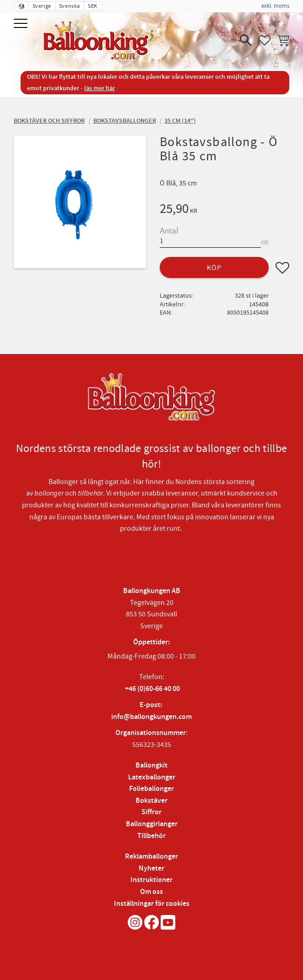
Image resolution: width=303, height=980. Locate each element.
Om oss (151, 892)
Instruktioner (151, 880)
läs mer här (100, 88)
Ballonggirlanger (152, 824)
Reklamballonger (151, 857)
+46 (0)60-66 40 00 (152, 689)
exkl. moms (275, 6)
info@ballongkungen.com (151, 717)
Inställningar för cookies (152, 904)
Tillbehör (151, 836)
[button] (22, 24)
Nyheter (151, 868)
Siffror (151, 812)
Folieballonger (151, 789)
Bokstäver (151, 801)
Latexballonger (152, 777)
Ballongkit (151, 765)
